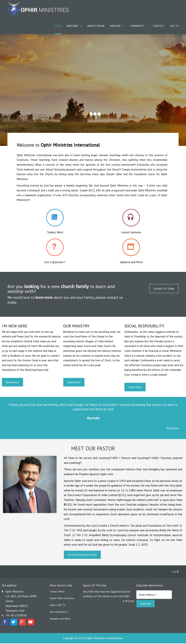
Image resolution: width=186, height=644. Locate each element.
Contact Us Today (164, 289)
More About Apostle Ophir (83, 555)
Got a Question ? (59, 613)
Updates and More (60, 620)
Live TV (174, 26)
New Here (72, 26)
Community (137, 26)
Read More (13, 382)
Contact (159, 26)
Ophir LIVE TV (58, 606)
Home (58, 26)
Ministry (115, 26)
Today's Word (57, 592)
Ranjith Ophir (96, 26)
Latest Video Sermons (62, 599)
